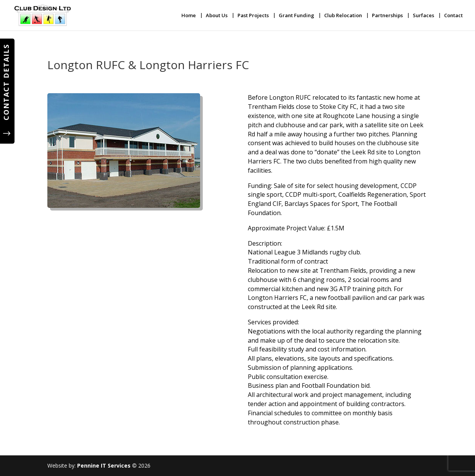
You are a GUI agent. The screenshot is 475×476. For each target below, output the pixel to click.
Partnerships (387, 16)
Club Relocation (343, 16)
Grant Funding (296, 16)
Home (189, 16)
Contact (453, 16)
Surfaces (423, 16)
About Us (217, 16)
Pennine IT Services (104, 465)
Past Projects (253, 16)
